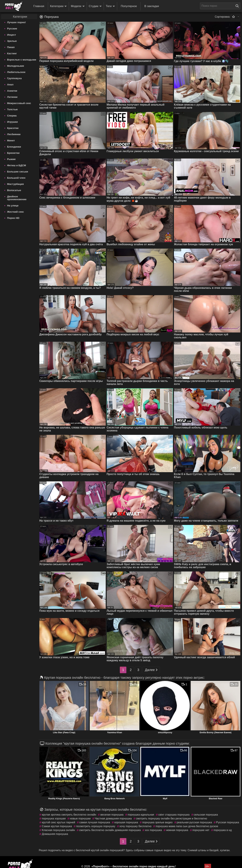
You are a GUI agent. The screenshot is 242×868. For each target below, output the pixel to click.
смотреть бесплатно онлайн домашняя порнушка (110, 830)
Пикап (11, 47)
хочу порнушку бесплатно (135, 826)
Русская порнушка (228, 822)
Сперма (12, 116)
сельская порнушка (206, 815)
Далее (151, 670)
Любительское (16, 72)
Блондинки (14, 147)
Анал (10, 84)
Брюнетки (13, 153)
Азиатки (12, 91)
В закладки (152, 6)
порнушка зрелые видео (157, 822)
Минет (11, 140)
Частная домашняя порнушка (113, 818)
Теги (110, 6)
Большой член (16, 178)
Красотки (13, 128)
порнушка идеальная (141, 815)
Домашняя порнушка (55, 834)
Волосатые (14, 190)
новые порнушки (80, 818)
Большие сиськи (17, 172)
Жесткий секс (15, 212)
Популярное (129, 6)
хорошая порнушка (126, 822)
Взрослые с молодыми (22, 60)
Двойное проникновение (17, 198)
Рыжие (11, 159)
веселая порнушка (112, 815)
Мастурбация (15, 184)
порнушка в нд (223, 830)
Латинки (12, 97)
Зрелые (12, 41)
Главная (39, 6)
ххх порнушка (153, 830)
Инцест (12, 35)
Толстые (12, 109)
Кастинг (12, 53)
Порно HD (13, 218)
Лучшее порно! (16, 22)
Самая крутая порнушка (57, 826)
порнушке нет (201, 830)
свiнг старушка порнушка (174, 815)
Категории (58, 6)
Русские (12, 28)
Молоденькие (16, 66)
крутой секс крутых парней (58, 822)
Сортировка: (223, 17)
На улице (13, 205)
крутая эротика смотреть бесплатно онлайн (69, 815)
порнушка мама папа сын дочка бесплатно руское (187, 826)
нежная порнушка (177, 830)
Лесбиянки (14, 134)
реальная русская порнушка (194, 822)
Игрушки (12, 122)
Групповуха (14, 78)
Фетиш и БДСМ (16, 165)
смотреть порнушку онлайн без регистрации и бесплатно (172, 818)
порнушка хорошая (54, 818)
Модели (78, 6)
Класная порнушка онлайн (58, 830)
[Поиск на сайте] (238, 6)
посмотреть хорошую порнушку (96, 826)
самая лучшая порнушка (95, 822)
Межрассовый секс (19, 103)
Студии (95, 6)
